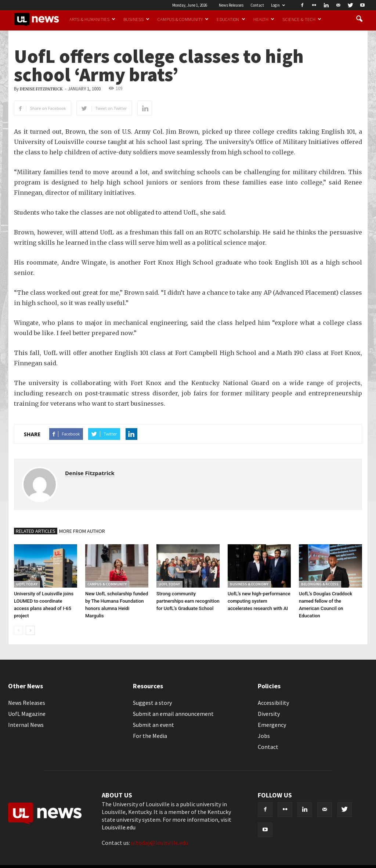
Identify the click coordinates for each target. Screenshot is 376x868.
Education (231, 19)
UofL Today (27, 584)
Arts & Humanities (92, 19)
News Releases (231, 5)
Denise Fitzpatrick (41, 89)
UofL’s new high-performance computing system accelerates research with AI (259, 601)
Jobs (264, 736)
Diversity (269, 714)
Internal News (26, 725)
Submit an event (153, 725)
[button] (359, 19)
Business (136, 19)
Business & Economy (249, 584)
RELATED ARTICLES (36, 531)
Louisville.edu (119, 827)
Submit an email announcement (173, 714)
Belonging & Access (320, 584)
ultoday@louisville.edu (160, 843)
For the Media (150, 736)
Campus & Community (183, 19)
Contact (257, 5)
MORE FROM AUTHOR (82, 531)
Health (264, 19)
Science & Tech (302, 19)
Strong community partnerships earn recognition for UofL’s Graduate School (188, 601)
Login (278, 5)
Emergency (272, 725)
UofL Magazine (27, 714)
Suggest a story (152, 703)
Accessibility (273, 703)
